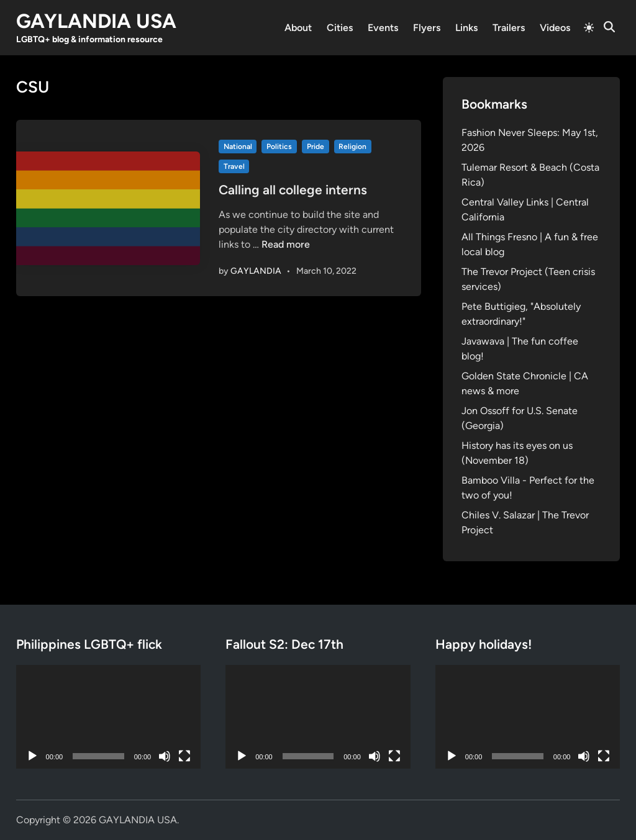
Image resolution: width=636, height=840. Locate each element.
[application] (109, 717)
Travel (234, 166)
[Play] (32, 756)
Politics (279, 147)
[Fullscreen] (184, 756)
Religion (352, 147)
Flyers (427, 28)
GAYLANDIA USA (96, 21)
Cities (340, 28)
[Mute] (165, 756)
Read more (286, 244)
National (238, 147)
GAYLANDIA (256, 271)
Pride (316, 147)
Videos (555, 28)
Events (383, 28)
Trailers (509, 28)
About (298, 28)
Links (466, 28)
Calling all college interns (293, 190)
